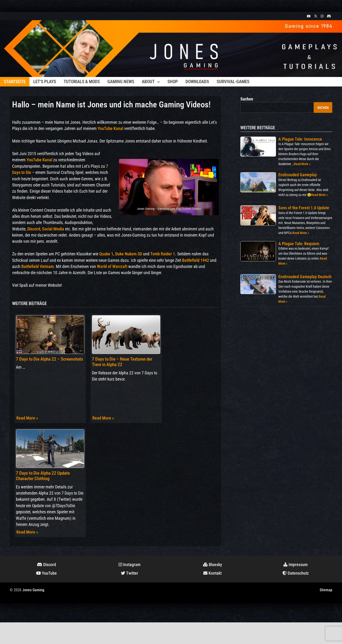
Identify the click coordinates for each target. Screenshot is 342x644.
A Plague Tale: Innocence (300, 139)
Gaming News (121, 82)
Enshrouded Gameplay (298, 175)
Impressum (295, 565)
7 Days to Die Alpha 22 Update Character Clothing (43, 476)
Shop (173, 82)
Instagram (129, 565)
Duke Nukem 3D (129, 254)
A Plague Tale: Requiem (299, 244)
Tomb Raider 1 (163, 254)
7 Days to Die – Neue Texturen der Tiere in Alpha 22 (122, 362)
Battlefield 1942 (196, 260)
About (148, 82)
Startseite (15, 82)
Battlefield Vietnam (38, 267)
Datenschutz (296, 573)
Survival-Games (233, 82)
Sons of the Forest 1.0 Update (304, 208)
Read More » (27, 418)
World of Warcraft (112, 267)
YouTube (46, 573)
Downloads (197, 82)
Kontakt (212, 573)
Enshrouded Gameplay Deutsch (305, 277)
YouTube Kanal (110, 129)
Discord (34, 229)
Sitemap (326, 590)
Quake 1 (106, 254)
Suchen (247, 99)
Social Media (53, 229)
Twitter (130, 573)
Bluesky (213, 565)
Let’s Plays (45, 82)
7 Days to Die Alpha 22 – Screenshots (50, 359)
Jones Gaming (33, 590)
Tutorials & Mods (82, 82)
